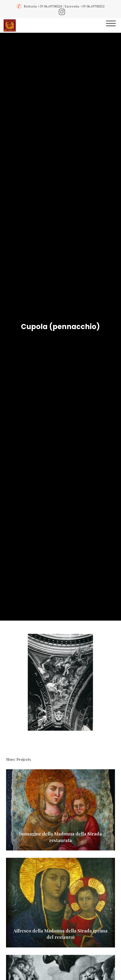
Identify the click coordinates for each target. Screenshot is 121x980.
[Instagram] (62, 12)
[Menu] (114, 25)
